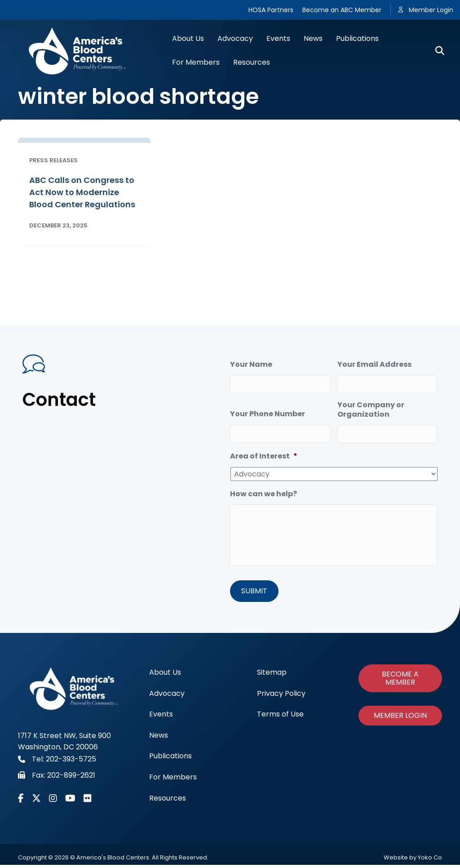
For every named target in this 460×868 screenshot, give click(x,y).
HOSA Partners (271, 10)
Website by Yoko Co (413, 861)
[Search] (436, 51)
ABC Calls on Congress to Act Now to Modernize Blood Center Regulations (82, 192)
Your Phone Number (268, 412)
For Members (196, 62)
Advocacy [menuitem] (167, 696)
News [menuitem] (159, 738)
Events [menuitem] (161, 717)
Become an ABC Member (342, 10)
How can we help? (263, 489)
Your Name (251, 365)
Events (278, 38)
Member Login (431, 10)
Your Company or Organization (371, 407)
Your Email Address (374, 365)
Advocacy (235, 38)
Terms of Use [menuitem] (280, 717)
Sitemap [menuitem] (272, 675)
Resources (252, 62)
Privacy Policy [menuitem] (281, 696)
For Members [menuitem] (173, 780)
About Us (188, 38)
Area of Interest (264, 452)
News (313, 38)
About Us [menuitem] (165, 675)
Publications (357, 38)
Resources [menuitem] (168, 801)
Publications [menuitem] (170, 759)
